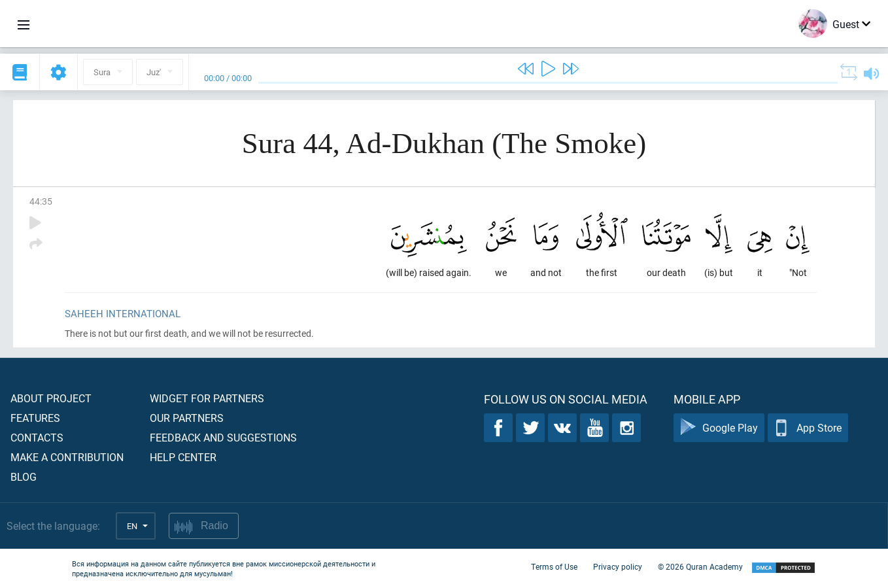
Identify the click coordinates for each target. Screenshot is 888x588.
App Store (808, 428)
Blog (24, 476)
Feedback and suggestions (223, 437)
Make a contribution (67, 457)
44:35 (41, 201)
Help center (183, 457)
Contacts (37, 437)
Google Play (719, 428)
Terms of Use (554, 567)
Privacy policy (618, 567)
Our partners (187, 418)
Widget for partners (207, 398)
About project (51, 398)
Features (35, 418)
